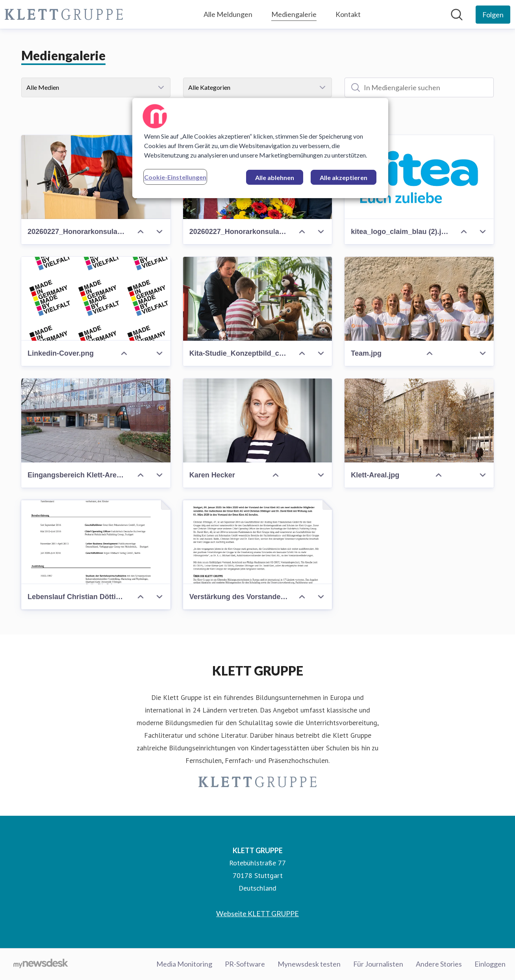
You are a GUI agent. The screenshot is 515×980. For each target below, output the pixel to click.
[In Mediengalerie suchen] (419, 87)
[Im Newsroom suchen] (457, 15)
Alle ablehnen (275, 177)
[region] (260, 148)
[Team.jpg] (419, 299)
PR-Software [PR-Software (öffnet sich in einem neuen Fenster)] (245, 964)
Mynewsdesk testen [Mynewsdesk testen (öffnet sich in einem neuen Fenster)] (309, 964)
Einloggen (490, 964)
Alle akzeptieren (344, 177)
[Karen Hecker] (258, 420)
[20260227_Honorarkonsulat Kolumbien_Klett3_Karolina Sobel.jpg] (96, 177)
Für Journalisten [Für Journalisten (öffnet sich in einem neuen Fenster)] (378, 964)
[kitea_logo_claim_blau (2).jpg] (419, 177)
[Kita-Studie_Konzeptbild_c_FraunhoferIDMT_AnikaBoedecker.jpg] (258, 299)
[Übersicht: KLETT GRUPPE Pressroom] (64, 14)
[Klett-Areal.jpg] (419, 420)
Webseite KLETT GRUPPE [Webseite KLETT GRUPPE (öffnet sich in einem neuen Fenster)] (257, 913)
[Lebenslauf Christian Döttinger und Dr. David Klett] (96, 542)
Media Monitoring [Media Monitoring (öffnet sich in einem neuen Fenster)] (184, 964)
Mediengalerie (294, 13)
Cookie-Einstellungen (175, 177)
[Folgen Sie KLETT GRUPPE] (493, 15)
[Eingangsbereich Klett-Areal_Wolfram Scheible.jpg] (96, 420)
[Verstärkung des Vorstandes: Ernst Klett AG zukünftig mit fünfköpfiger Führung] (258, 542)
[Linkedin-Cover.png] (96, 299)
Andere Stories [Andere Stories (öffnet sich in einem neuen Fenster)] (439, 964)
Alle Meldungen (228, 14)
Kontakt (348, 14)
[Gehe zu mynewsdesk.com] (41, 964)
